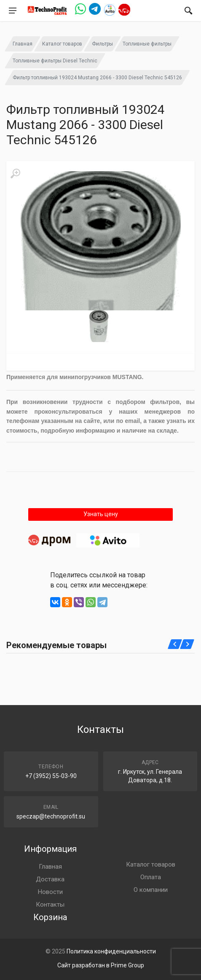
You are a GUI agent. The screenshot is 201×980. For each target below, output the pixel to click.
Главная (23, 44)
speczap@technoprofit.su (51, 816)
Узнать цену (101, 514)
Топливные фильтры (147, 44)
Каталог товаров (62, 44)
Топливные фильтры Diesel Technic (55, 61)
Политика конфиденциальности (111, 951)
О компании (151, 890)
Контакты (50, 905)
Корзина (50, 917)
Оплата (151, 877)
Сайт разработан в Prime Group (101, 965)
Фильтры (102, 44)
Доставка (50, 879)
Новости (50, 892)
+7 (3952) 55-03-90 (51, 776)
